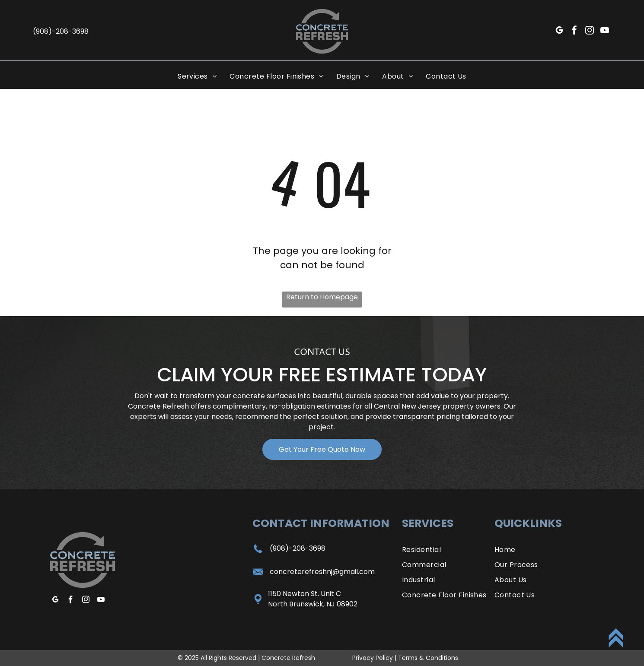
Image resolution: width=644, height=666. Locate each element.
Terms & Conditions (428, 658)
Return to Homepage (322, 297)
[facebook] (574, 31)
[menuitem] (197, 76)
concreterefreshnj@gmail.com (322, 572)
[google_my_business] (559, 31)
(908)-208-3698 (298, 548)
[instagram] (590, 31)
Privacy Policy (373, 658)
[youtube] (605, 31)
